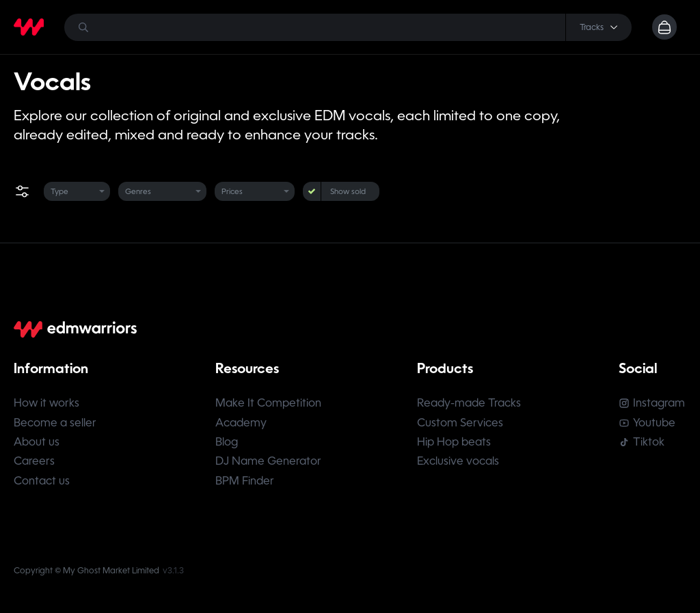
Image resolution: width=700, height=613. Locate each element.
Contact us (42, 483)
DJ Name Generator (269, 463)
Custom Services (461, 423)
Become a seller (55, 423)
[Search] (348, 27)
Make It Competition (269, 404)
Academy (242, 423)
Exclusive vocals (459, 463)
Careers (34, 463)
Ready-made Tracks (470, 404)
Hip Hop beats (455, 443)
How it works (46, 404)
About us (37, 443)
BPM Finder (245, 483)
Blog (227, 443)
